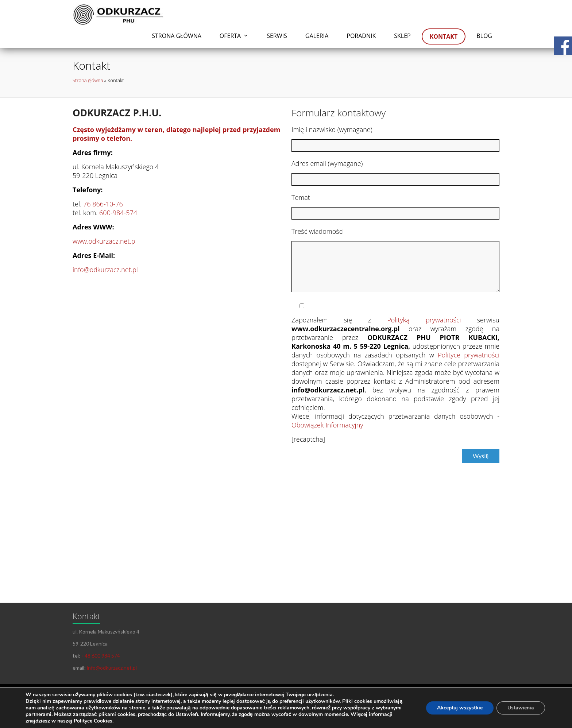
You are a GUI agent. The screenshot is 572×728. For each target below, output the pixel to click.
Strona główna (177, 36)
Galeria (317, 36)
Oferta (230, 36)
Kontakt (444, 36)
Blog (484, 36)
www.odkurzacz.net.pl (105, 241)
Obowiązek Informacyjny (327, 425)
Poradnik (361, 36)
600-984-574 (118, 213)
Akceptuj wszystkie (460, 708)
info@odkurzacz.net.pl (105, 270)
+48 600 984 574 (101, 656)
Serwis (277, 36)
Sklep (402, 36)
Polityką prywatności (424, 320)
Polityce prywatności (469, 355)
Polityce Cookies (93, 721)
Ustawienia (521, 708)
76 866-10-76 (103, 204)
